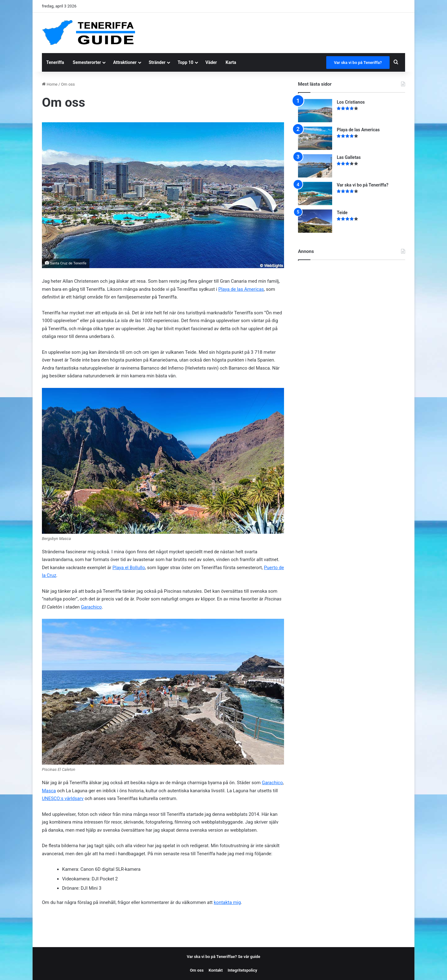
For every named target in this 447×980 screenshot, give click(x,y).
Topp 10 (185, 62)
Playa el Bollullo (129, 568)
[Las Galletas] (315, 166)
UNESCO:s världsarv (63, 798)
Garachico (91, 607)
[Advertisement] (279, 33)
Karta (231, 62)
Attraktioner (125, 62)
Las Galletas (349, 157)
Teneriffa (55, 62)
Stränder (157, 62)
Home (50, 84)
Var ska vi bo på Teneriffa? (358, 63)
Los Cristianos (351, 102)
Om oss (197, 970)
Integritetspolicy (242, 970)
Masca (49, 791)
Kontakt (216, 970)
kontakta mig (227, 902)
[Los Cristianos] (315, 111)
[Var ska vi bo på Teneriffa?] (315, 193)
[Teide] (315, 221)
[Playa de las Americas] (315, 138)
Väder (211, 62)
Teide (342, 213)
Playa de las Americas (241, 289)
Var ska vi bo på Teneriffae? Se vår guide (223, 957)
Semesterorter (87, 62)
